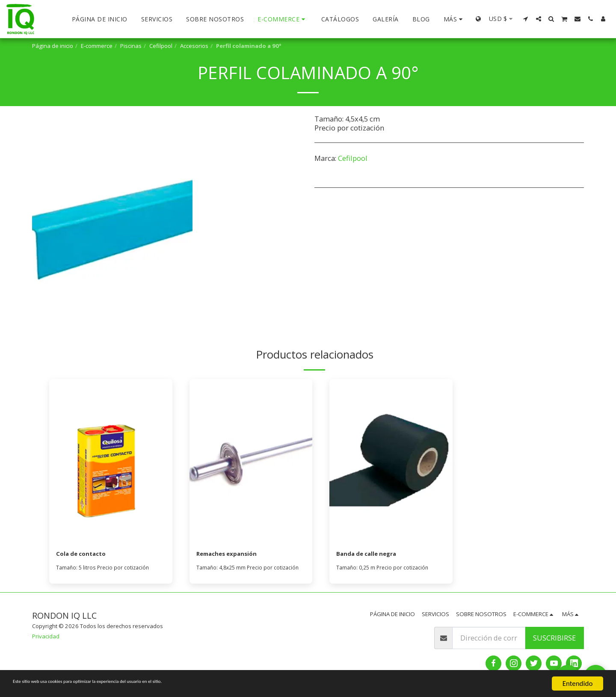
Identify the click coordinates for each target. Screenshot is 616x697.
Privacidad (46, 638)
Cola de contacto (86, 555)
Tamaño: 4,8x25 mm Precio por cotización (250, 569)
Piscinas (131, 46)
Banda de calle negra (373, 555)
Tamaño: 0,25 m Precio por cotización (385, 569)
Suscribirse (554, 640)
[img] (111, 461)
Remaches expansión (234, 555)
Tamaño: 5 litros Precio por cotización (104, 569)
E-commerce (97, 46)
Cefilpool (161, 46)
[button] (526, 19)
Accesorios (194, 46)
